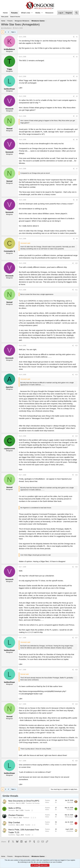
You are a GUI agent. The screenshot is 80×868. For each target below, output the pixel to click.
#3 (77, 76)
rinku (72, 824)
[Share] (74, 37)
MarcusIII (70, 802)
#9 (77, 239)
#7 (77, 169)
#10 (76, 263)
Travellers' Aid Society (33, 803)
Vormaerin (12, 810)
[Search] (77, 13)
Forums (14, 13)
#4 (77, 96)
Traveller (27, 810)
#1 (77, 37)
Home (5, 13)
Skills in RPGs (15, 808)
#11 (76, 290)
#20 (76, 761)
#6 (77, 140)
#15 (76, 475)
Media (38, 13)
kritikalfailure (7, 28)
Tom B (10, 818)
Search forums (15, 17)
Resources (50, 13)
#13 (76, 375)
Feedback (26, 818)
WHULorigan (69, 817)
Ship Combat (14, 823)
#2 (77, 57)
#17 (76, 638)
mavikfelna (12, 803)
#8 (77, 200)
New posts (5, 17)
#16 (76, 567)
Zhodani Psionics (16, 815)
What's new (26, 13)
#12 (76, 346)
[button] (32, 13)
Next (13, 32)
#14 (76, 436)
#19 (76, 704)
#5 (77, 116)
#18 (76, 670)
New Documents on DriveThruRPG (24, 801)
